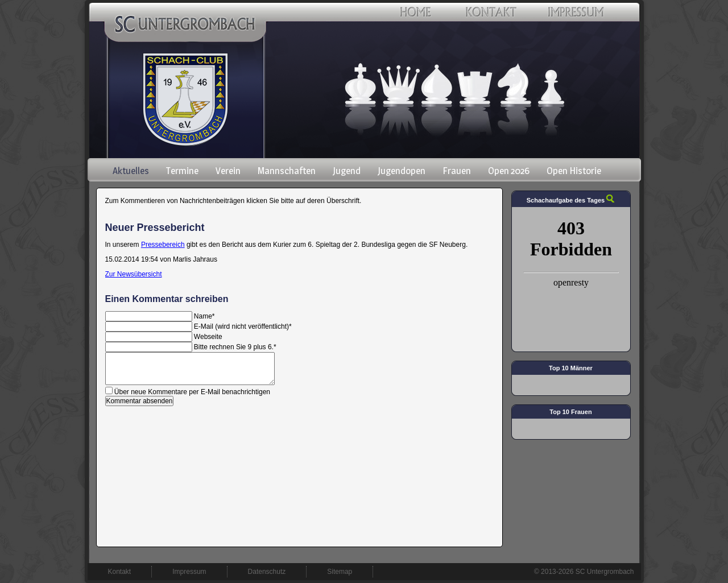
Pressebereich (163, 245)
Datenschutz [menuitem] (267, 572)
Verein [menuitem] (228, 171)
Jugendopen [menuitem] (402, 171)
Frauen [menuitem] (457, 171)
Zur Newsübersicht (134, 274)
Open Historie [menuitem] (574, 171)
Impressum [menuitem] (189, 572)
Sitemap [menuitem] (340, 572)
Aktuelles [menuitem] (131, 171)
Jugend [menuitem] (347, 171)
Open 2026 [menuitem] (509, 171)
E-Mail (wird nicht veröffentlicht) (243, 326)
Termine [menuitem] (182, 171)
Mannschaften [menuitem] (287, 171)
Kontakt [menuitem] (120, 572)
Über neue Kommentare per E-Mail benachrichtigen (192, 392)
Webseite (208, 337)
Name (204, 316)
